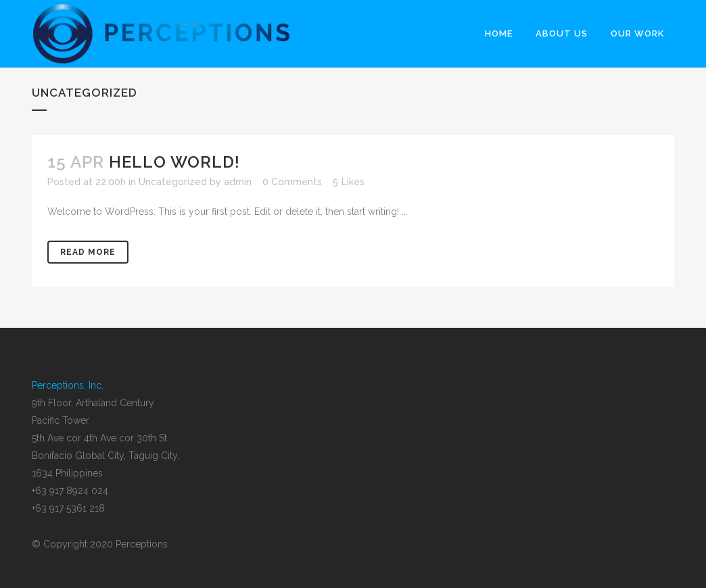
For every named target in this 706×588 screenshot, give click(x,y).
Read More (88, 252)
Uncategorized (173, 182)
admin (238, 182)
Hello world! (174, 162)
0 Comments (292, 182)
